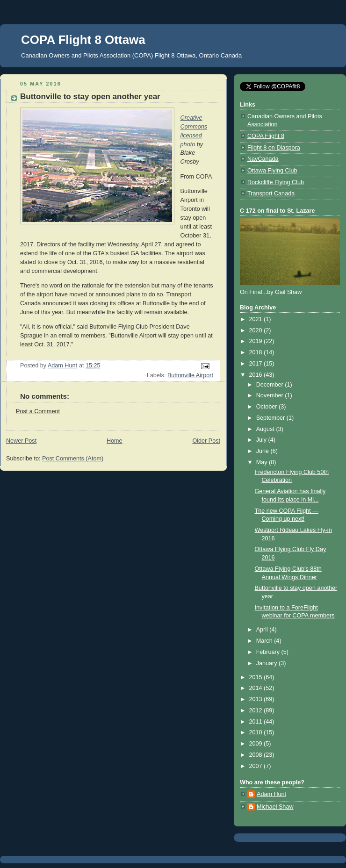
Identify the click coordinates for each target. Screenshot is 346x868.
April (263, 630)
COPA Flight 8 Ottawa (83, 40)
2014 (257, 688)
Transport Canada (271, 194)
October (267, 407)
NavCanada (263, 159)
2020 (257, 330)
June (263, 451)
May (263, 462)
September (271, 418)
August (266, 429)
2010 (257, 732)
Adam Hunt (271, 794)
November (271, 395)
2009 (257, 744)
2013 (257, 699)
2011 (257, 722)
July (262, 440)
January (267, 663)
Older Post (206, 441)
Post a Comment (38, 411)
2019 (257, 341)
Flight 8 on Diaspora (274, 148)
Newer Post (21, 441)
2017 (257, 364)
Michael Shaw (275, 807)
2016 (257, 375)
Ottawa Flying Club (272, 171)
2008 (257, 755)
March (265, 641)
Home (115, 441)
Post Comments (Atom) (73, 459)
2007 (257, 766)
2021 (257, 319)
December (271, 385)
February (269, 652)
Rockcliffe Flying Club (276, 182)
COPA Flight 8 (266, 136)
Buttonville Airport (190, 375)
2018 (257, 352)
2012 (257, 710)
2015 (257, 677)
